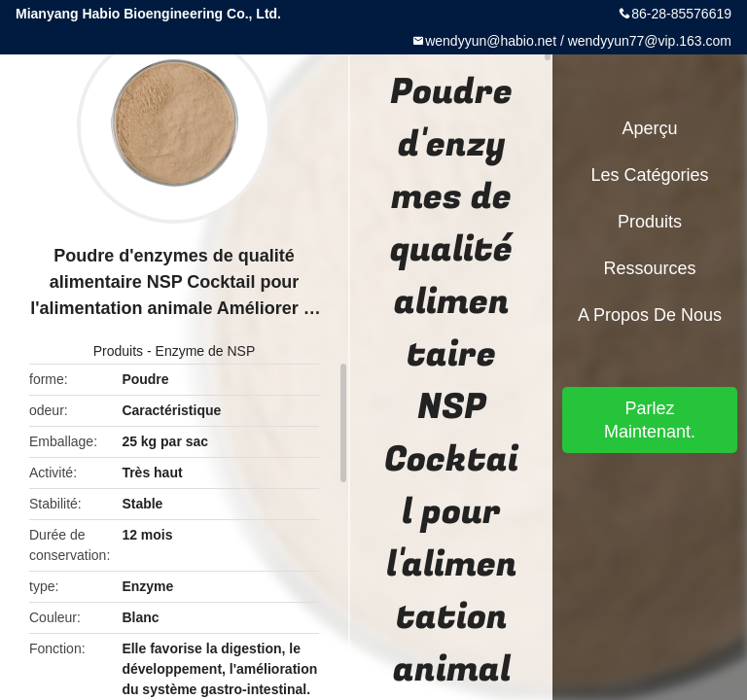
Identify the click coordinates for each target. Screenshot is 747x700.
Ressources (649, 268)
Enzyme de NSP (206, 351)
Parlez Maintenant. (650, 420)
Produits (118, 351)
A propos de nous (650, 315)
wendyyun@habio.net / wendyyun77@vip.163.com (578, 41)
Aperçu (649, 128)
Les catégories (649, 175)
